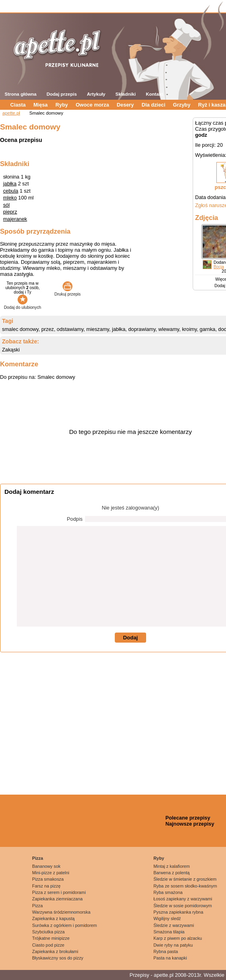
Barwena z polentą (171, 873)
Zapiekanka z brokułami (55, 951)
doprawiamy (142, 329)
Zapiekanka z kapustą (53, 918)
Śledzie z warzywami (174, 925)
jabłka (10, 184)
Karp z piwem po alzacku (178, 938)
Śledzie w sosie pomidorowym (183, 906)
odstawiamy (70, 329)
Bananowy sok (46, 866)
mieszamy (98, 329)
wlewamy (169, 329)
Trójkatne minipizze (51, 938)
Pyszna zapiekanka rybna (178, 912)
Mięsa (41, 105)
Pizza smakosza (48, 879)
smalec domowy (20, 329)
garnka (207, 329)
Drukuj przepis (68, 292)
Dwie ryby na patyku (173, 945)
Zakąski (11, 350)
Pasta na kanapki (170, 958)
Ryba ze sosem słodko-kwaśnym (185, 886)
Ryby (62, 105)
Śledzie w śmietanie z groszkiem (185, 879)
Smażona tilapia (169, 932)
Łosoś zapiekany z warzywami (183, 899)
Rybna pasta (166, 951)
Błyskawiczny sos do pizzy (58, 958)
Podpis (75, 519)
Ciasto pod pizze (48, 945)
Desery (125, 105)
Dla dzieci (154, 105)
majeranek (15, 219)
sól (6, 205)
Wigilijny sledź (167, 918)
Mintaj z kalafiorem (172, 866)
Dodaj (130, 638)
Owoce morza (92, 105)
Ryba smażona (168, 892)
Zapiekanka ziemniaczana (57, 899)
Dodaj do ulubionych (23, 305)
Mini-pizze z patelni (51, 873)
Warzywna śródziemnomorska (61, 912)
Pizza (38, 858)
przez (48, 329)
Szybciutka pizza (48, 932)
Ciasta (18, 105)
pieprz (10, 212)
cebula (11, 191)
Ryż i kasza (212, 105)
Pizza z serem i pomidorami (59, 892)
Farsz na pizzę (46, 886)
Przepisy (139, 975)
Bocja (219, 267)
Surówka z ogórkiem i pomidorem (64, 925)
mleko (10, 198)
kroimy (189, 329)
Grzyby (182, 105)
